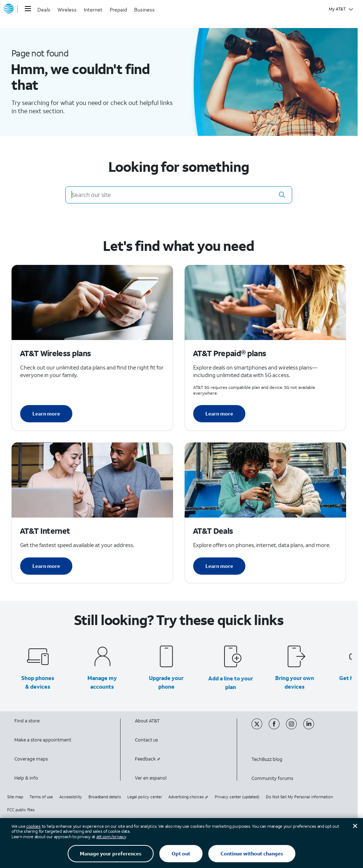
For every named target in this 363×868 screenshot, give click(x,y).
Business (144, 10)
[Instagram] (295, 728)
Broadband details (105, 797)
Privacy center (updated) (237, 797)
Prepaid (118, 10)
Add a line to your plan (231, 683)
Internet (93, 10)
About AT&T (147, 721)
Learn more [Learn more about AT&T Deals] (219, 566)
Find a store (27, 721)
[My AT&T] (341, 9)
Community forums (272, 778)
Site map (15, 797)
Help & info (26, 778)
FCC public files (21, 810)
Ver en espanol (151, 778)
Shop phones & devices (38, 682)
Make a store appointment (43, 740)
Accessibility (71, 797)
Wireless (67, 10)
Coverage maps (31, 759)
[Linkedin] (311, 728)
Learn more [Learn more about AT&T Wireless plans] (46, 414)
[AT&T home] (9, 9)
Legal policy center (145, 797)
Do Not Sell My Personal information (299, 797)
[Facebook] (277, 728)
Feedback (148, 759)
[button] (282, 195)
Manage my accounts (102, 682)
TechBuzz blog (267, 759)
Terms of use (41, 797)
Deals (44, 10)
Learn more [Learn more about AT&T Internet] (46, 566)
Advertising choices (188, 797)
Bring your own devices (295, 682)
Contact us (146, 740)
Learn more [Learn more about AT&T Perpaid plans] (219, 414)
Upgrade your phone (166, 682)
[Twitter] (260, 728)
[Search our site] (179, 195)
